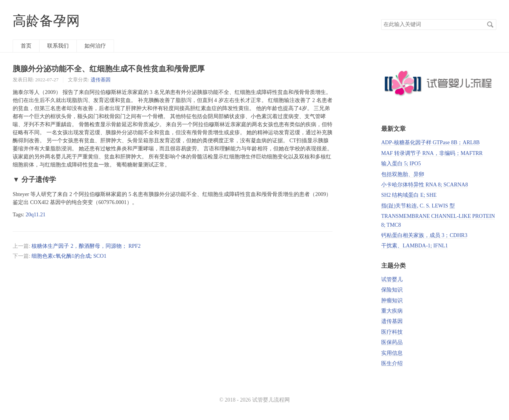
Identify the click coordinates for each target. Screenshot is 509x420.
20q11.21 (36, 215)
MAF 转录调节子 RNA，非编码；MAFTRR (432, 153)
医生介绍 (392, 363)
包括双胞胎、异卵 (403, 174)
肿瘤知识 (392, 301)
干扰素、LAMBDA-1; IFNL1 (415, 246)
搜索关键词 (381, 19)
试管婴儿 (392, 279)
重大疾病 (392, 311)
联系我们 (58, 46)
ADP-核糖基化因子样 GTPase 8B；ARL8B (431, 142)
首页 (26, 46)
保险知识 (392, 290)
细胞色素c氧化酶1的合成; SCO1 (69, 256)
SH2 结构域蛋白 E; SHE (409, 195)
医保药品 (392, 342)
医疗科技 (392, 332)
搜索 (490, 25)
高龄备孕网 (46, 21)
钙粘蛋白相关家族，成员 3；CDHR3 (424, 235)
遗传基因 (101, 80)
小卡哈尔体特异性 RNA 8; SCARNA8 (425, 185)
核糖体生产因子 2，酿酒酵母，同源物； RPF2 (86, 246)
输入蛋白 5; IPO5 (401, 164)
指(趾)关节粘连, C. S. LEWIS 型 (418, 206)
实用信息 (392, 353)
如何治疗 (95, 46)
